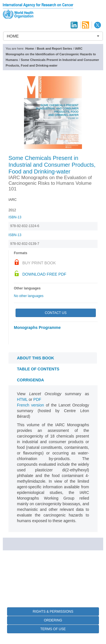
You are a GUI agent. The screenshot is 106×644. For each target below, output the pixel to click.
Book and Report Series (54, 49)
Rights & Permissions (53, 612)
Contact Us (56, 313)
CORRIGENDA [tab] (31, 380)
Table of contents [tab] (38, 369)
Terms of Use (53, 629)
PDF (37, 399)
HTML (22, 399)
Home (30, 49)
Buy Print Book (39, 263)
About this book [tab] (35, 358)
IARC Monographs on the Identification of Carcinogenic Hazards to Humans (51, 54)
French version (31, 405)
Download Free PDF (44, 274)
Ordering (53, 620)
